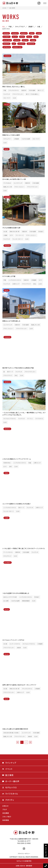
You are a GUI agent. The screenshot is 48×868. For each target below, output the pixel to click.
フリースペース (20, 235)
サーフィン (30, 419)
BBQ (35, 284)
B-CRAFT (7, 37)
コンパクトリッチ (18, 183)
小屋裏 (5, 235)
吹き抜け (41, 232)
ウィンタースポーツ (18, 239)
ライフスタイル (39, 419)
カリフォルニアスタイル (10, 419)
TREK (32, 33)
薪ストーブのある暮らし (32, 94)
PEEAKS (6, 33)
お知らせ (6, 806)
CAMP (39, 33)
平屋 (5, 90)
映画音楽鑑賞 (26, 601)
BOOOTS (6, 44)
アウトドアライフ (26, 284)
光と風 (5, 232)
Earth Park (7, 40)
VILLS (29, 37)
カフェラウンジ (7, 556)
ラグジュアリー (7, 139)
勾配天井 (24, 90)
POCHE (25, 40)
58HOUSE (31, 44)
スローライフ (7, 98)
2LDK (40, 284)
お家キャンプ (16, 284)
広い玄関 (6, 601)
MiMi (36, 37)
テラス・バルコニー (19, 187)
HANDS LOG (17, 47)
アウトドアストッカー (18, 94)
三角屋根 (16, 139)
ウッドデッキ (7, 94)
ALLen (15, 37)
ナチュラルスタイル (14, 90)
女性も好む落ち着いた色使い (11, 733)
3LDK (15, 98)
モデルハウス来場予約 (24, 861)
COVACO (15, 33)
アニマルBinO (7, 183)
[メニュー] (45, 3)
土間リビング (37, 463)
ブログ (5, 809)
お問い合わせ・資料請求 (24, 866)
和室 (30, 463)
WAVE (22, 37)
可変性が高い (7, 463)
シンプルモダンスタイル (15, 280)
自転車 (19, 648)
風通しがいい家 (8, 187)
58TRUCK (7, 47)
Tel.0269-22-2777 (24, 841)
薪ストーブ (41, 90)
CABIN (33, 40)
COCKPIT (21, 44)
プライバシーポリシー (24, 854)
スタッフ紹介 (7, 817)
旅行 (11, 467)
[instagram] (39, 3)
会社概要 (6, 813)
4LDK (34, 601)
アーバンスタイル (8, 552)
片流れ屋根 (32, 90)
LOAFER (17, 40)
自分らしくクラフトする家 (10, 597)
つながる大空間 (26, 139)
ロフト (11, 235)
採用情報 (6, 820)
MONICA (24, 33)
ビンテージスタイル (15, 644)
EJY (14, 44)
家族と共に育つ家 (14, 232)
